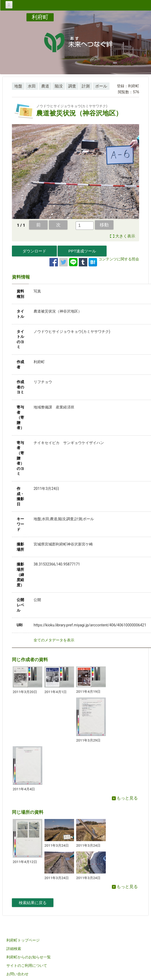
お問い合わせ (17, 974)
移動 (104, 225)
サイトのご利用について (27, 966)
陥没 (59, 86)
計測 (86, 86)
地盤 (18, 86)
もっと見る (125, 798)
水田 (32, 86)
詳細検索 (14, 949)
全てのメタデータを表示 (54, 640)
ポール (101, 86)
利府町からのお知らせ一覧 (29, 957)
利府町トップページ (23, 940)
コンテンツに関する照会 (119, 259)
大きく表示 (125, 236)
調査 (72, 86)
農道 (45, 86)
